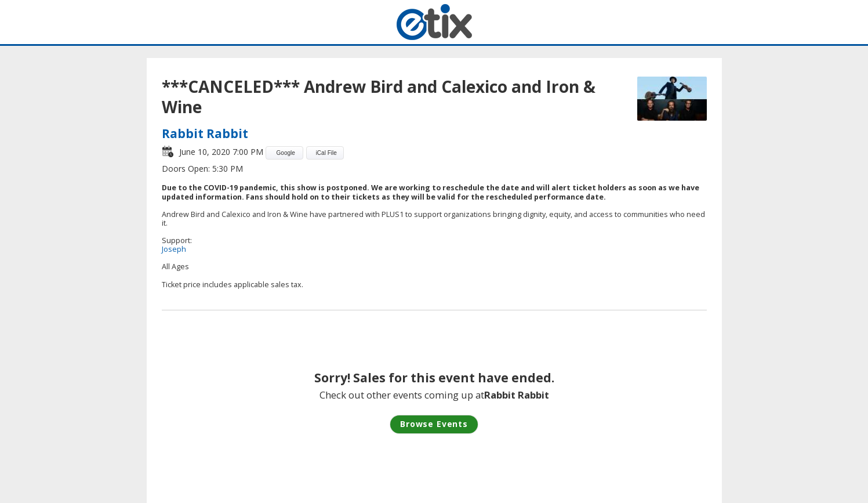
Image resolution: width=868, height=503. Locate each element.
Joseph (174, 249)
